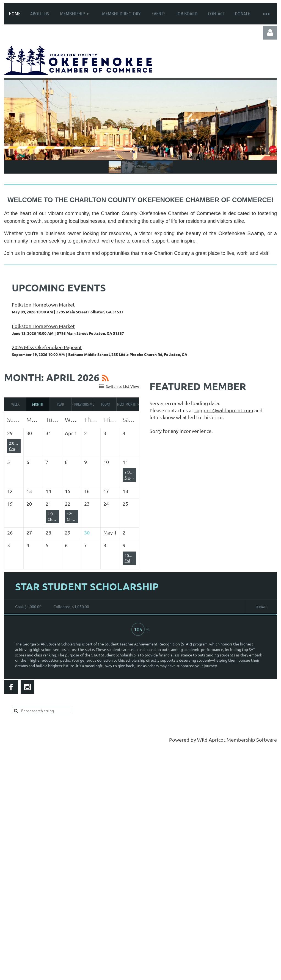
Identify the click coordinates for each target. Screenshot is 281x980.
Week (15, 404)
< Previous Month (83, 404)
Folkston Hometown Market (43, 304)
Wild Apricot (211, 740)
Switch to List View (122, 386)
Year (60, 404)
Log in (270, 33)
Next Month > (128, 404)
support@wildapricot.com (224, 410)
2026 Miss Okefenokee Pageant (47, 347)
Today (105, 404)
